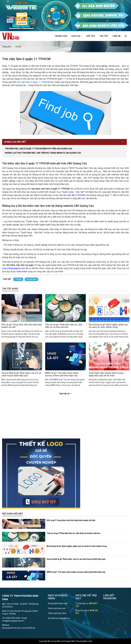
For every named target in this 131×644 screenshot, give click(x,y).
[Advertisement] (65, 419)
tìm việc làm (31, 279)
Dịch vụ (77, 36)
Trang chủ (61, 36)
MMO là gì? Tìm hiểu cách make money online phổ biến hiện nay (62, 374)
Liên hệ (116, 36)
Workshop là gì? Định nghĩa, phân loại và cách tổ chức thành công (108, 326)
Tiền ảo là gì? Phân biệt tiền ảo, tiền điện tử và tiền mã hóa (64, 326)
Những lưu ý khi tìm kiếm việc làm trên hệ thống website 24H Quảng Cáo (43, 153)
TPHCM (18, 279)
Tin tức (104, 36)
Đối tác (91, 36)
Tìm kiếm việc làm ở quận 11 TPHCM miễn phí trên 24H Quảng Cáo (39, 149)
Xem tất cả (64, 394)
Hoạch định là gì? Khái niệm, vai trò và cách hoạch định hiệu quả (21, 374)
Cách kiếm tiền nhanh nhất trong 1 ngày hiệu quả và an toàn (107, 374)
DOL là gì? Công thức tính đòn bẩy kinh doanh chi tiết (22, 326)
